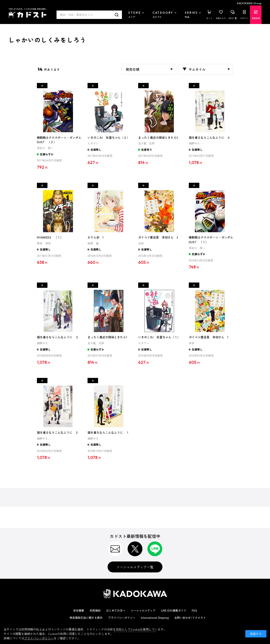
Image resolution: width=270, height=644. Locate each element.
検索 (117, 15)
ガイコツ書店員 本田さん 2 (158, 237)
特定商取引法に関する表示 (86, 618)
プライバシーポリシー (122, 618)
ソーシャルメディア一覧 (135, 567)
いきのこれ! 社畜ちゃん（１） (159, 337)
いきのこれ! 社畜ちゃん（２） (109, 137)
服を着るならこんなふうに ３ (58, 337)
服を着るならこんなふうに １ (108, 432)
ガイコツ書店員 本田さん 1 (209, 337)
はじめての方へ (116, 610)
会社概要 (79, 610)
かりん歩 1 (96, 237)
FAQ (194, 610)
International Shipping (155, 618)
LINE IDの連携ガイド (174, 610)
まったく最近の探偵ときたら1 (107, 337)
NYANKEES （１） (50, 237)
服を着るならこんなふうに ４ (209, 137)
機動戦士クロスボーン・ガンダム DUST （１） (211, 240)
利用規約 (95, 610)
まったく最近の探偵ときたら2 (158, 137)
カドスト (27, 13)
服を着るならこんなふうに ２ (58, 432)
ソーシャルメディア (143, 610)
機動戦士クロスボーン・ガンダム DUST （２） (59, 140)
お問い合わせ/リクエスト (190, 618)
